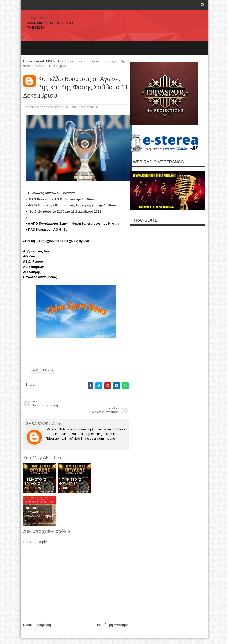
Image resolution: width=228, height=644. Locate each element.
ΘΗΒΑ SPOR (37, 18)
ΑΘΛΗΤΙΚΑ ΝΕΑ (43, 370)
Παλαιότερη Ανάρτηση (112, 625)
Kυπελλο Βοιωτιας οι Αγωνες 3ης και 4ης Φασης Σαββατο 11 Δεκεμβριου (76, 87)
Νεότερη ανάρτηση (37, 625)
